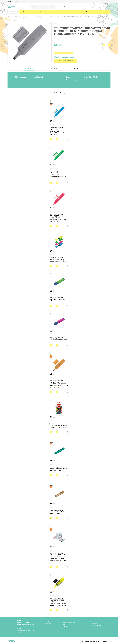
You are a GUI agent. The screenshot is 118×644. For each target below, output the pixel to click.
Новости (89, 12)
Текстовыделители (55, 17)
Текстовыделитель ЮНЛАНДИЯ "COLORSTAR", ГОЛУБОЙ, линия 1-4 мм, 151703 (57, 131)
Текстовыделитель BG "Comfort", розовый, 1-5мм (58, 339)
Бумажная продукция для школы (25, 631)
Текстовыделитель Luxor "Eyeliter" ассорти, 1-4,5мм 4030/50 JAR (59, 425)
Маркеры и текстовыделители (40, 17)
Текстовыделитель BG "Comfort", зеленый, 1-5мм (58, 299)
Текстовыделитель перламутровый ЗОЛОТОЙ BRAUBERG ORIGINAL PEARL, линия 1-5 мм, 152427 (59, 384)
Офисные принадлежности (25, 625)
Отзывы (75, 12)
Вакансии (94, 623)
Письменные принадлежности (24, 17)
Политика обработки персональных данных (69, 622)
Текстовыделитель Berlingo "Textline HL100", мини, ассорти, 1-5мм (59, 259)
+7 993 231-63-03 (13, 1)
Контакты (103, 12)
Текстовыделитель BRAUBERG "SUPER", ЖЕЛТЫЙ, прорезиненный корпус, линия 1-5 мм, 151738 (59, 602)
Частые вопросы (96, 625)
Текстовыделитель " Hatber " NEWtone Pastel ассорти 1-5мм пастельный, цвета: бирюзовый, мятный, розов (59, 558)
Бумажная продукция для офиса (25, 628)
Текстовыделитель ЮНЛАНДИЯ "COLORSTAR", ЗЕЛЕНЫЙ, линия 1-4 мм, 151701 (58, 174)
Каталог (13, 12)
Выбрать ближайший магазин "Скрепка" (66, 61)
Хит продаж (27, 12)
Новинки (43, 12)
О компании (60, 12)
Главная (10, 17)
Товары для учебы (23, 622)
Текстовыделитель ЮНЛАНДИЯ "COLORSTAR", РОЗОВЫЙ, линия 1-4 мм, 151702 (58, 218)
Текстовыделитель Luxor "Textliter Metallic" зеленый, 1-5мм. (58, 469)
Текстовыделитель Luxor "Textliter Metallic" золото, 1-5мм (58, 512)
